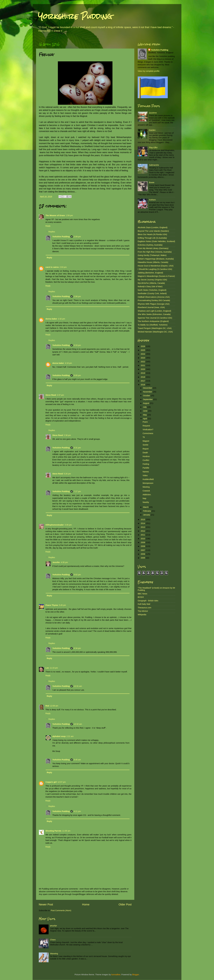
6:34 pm (77, 648)
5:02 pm (77, 575)
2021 (143, 365)
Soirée (145, 445)
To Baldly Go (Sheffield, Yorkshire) (153, 325)
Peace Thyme (52, 605)
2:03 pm (63, 267)
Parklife (146, 468)
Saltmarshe (154, 165)
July (145, 407)
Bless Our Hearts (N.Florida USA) (152, 234)
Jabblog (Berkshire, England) (150, 273)
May (145, 415)
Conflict (146, 460)
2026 (143, 346)
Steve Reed (51, 395)
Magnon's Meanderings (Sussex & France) (156, 276)
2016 (143, 385)
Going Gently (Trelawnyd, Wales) (152, 255)
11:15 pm (54, 668)
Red (47, 706)
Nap (144, 498)
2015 (143, 520)
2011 (143, 535)
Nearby (146, 502)
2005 (143, 558)
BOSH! (141, 597)
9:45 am (77, 760)
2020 (143, 369)
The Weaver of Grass (55, 215)
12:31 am (78, 686)
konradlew (116, 975)
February (147, 511)
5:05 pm (77, 375)
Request (146, 426)
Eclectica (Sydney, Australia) (150, 245)
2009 (143, 542)
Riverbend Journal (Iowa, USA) (151, 307)
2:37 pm (60, 395)
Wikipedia (142, 615)
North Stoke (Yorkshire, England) (152, 290)
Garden (152, 130)
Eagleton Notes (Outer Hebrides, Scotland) (156, 241)
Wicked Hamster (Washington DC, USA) (155, 332)
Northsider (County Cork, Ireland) (152, 293)
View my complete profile (149, 71)
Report (146, 449)
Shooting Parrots (53, 831)
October (147, 396)
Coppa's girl (51, 782)
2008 (143, 546)
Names (146, 472)
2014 (143, 523)
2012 (143, 531)
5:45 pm (62, 605)
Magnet (146, 441)
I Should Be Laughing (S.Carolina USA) (155, 269)
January (147, 515)
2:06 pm (77, 296)
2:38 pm (67, 435)
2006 (143, 554)
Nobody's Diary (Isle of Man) (150, 286)
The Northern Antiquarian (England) (153, 321)
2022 (143, 362)
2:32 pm (62, 319)
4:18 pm (68, 363)
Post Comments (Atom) (61, 910)
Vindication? (148, 430)
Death (145, 453)
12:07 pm (62, 782)
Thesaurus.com (144, 608)
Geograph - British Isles (148, 601)
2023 (143, 358)
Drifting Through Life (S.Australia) (152, 238)
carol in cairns (52, 267)
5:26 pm (67, 474)
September (148, 399)
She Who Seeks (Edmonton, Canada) (154, 314)
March (146, 507)
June (146, 411)
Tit (144, 437)
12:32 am (78, 724)
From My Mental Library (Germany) (153, 248)
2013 (143, 527)
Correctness (148, 433)
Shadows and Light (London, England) (154, 311)
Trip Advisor (143, 611)
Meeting (146, 487)
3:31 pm (77, 448)
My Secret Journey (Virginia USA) (152, 280)
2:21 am (70, 736)
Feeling (146, 464)
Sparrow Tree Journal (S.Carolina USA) (155, 318)
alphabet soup (59, 736)
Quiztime (153, 113)
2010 (143, 539)
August (147, 403)
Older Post (125, 904)
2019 (143, 373)
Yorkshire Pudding (75, 16)
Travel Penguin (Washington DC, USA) (155, 328)
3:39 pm (68, 525)
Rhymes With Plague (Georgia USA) (154, 304)
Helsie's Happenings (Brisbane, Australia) (156, 259)
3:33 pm (77, 345)
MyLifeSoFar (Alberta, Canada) (151, 283)
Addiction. (147, 495)
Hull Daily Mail (144, 604)
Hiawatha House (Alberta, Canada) (153, 262)
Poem (145, 422)
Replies (52, 232)
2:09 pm (77, 237)
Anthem (152, 200)
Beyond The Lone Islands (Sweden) (153, 231)
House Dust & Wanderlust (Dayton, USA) (156, 266)
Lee (47, 668)
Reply (48, 226)
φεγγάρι (53, 926)
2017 (143, 381)
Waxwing (54, 954)
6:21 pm (77, 811)
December (148, 388)
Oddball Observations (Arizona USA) (154, 297)
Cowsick (146, 491)
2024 (143, 354)
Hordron (146, 456)
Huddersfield (148, 479)
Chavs (53, 940)
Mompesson (148, 483)
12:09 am (54, 706)
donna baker (51, 319)
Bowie (152, 182)
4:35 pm (64, 562)
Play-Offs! (153, 148)
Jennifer (56, 562)
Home (86, 904)
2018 (143, 377)
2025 (143, 350)
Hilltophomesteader (55, 525)
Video (145, 475)
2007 (143, 550)
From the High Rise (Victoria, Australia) (155, 252)
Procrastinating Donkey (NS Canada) (154, 300)
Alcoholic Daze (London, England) (153, 227)
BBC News (142, 594)
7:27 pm (77, 491)
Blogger (136, 975)
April (145, 419)
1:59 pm (69, 215)
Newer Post (46, 904)
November (148, 392)
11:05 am (66, 831)
